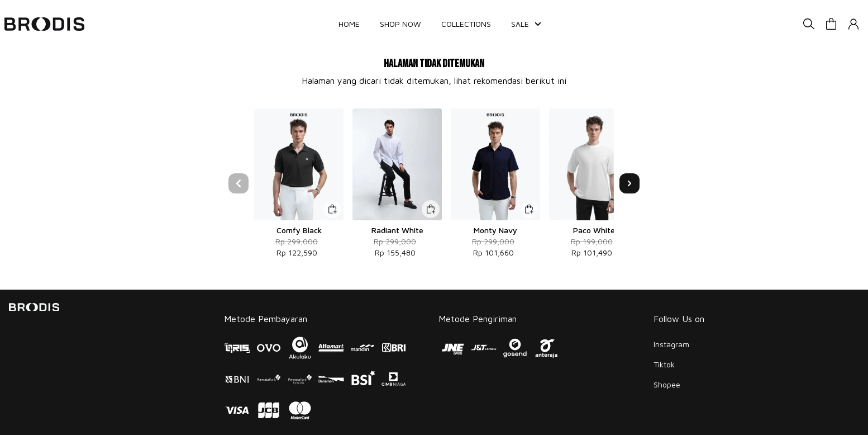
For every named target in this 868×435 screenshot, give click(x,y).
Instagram (671, 344)
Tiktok (664, 364)
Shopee (667, 384)
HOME (349, 24)
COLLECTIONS (466, 24)
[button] (831, 24)
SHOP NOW (400, 24)
